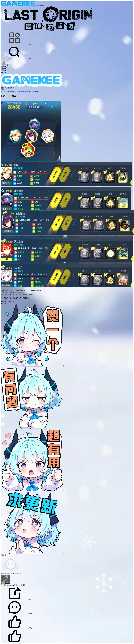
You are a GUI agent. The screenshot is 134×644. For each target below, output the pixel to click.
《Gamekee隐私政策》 (22, 92)
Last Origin (11, 301)
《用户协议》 (35, 92)
